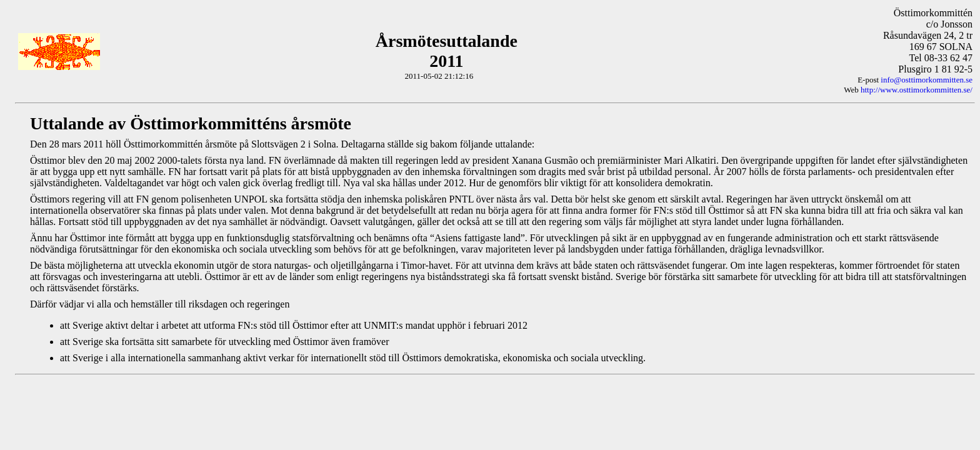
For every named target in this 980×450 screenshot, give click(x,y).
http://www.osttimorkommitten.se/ (917, 90)
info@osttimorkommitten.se (927, 80)
